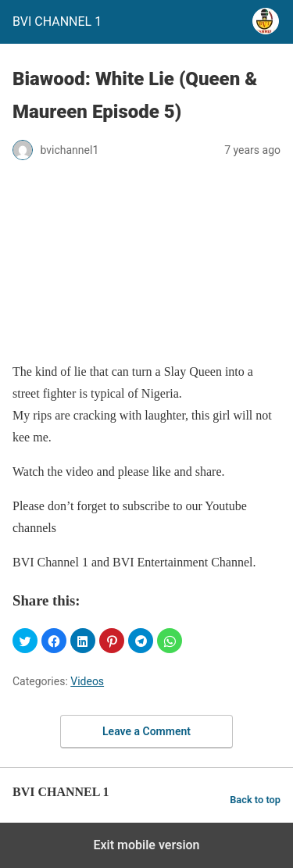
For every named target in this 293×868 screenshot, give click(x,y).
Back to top (255, 800)
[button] (25, 641)
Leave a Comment (146, 731)
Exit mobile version (146, 845)
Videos (87, 681)
